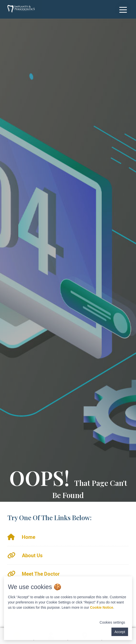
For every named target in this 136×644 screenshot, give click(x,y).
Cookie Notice (102, 607)
